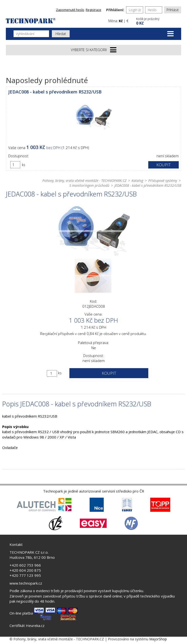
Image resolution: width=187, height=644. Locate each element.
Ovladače (10, 448)
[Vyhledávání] (31, 34)
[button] (158, 21)
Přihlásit (173, 10)
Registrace (93, 10)
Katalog (137, 181)
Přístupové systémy (163, 181)
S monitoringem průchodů (89, 185)
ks (24, 165)
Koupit (164, 165)
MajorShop (158, 639)
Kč (121, 21)
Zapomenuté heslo (70, 10)
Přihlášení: (115, 10)
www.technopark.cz (26, 583)
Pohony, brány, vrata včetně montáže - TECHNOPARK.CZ (84, 181)
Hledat (61, 34)
